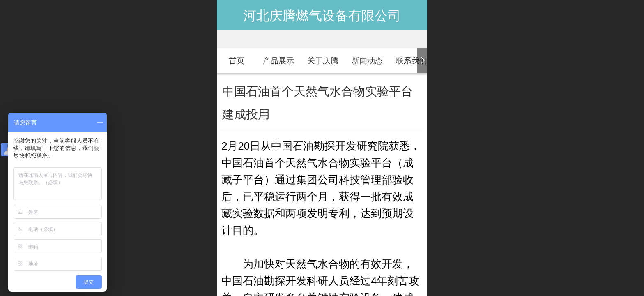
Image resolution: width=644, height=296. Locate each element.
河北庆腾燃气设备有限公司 (322, 16)
